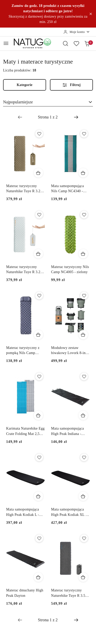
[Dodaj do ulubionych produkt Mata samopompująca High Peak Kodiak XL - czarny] (84, 457)
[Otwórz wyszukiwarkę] (66, 43)
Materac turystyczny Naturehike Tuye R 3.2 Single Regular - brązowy (25, 189)
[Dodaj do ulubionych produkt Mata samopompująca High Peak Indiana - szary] (84, 376)
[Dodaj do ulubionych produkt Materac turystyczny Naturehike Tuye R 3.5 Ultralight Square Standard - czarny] (84, 538)
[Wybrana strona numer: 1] (48, 117)
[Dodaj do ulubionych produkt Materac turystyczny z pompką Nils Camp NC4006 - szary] (39, 296)
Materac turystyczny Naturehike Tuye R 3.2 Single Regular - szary (23, 270)
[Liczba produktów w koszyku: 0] (87, 43)
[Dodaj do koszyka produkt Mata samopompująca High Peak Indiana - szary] (83, 415)
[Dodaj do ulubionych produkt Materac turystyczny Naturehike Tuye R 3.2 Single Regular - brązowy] (39, 134)
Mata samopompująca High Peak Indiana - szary (68, 431)
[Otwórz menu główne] (6, 43)
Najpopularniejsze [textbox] (18, 102)
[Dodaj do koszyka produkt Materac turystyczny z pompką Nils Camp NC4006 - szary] (38, 335)
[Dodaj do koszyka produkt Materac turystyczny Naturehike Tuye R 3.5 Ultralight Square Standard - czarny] (83, 577)
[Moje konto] (77, 32)
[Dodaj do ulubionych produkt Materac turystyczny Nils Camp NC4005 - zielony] (84, 215)
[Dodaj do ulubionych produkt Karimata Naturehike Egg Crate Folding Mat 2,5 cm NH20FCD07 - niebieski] (39, 376)
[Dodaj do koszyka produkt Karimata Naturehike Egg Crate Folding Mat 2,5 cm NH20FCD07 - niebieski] (38, 415)
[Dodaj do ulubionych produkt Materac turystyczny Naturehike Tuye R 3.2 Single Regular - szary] (39, 215)
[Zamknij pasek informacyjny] (91, 14)
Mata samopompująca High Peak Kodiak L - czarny (23, 512)
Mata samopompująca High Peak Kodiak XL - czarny (69, 512)
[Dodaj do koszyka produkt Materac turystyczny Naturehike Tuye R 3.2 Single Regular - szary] (38, 254)
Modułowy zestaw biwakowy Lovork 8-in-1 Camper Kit (70, 351)
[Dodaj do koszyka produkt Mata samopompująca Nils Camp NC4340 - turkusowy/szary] (83, 173)
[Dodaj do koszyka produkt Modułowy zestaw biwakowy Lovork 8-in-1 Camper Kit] (83, 335)
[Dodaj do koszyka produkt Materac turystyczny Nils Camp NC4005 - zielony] (83, 254)
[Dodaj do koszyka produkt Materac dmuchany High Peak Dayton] (38, 577)
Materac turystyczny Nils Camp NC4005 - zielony (70, 269)
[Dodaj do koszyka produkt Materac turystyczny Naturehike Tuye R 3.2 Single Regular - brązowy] (38, 173)
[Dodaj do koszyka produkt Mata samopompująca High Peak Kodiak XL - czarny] (83, 496)
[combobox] (48, 102)
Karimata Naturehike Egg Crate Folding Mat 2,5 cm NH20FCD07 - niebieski (25, 431)
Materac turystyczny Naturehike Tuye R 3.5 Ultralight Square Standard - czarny (68, 593)
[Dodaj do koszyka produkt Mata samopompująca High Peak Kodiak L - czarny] (38, 496)
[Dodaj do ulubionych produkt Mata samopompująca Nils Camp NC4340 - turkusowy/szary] (84, 134)
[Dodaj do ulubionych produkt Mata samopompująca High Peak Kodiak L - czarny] (39, 457)
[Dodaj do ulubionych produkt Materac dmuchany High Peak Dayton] (39, 538)
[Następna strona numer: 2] (76, 117)
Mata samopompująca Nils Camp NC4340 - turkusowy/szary (68, 189)
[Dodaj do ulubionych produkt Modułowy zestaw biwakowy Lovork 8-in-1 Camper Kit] (84, 296)
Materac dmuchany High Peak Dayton (25, 593)
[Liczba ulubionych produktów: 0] (76, 43)
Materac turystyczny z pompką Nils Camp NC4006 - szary (23, 351)
